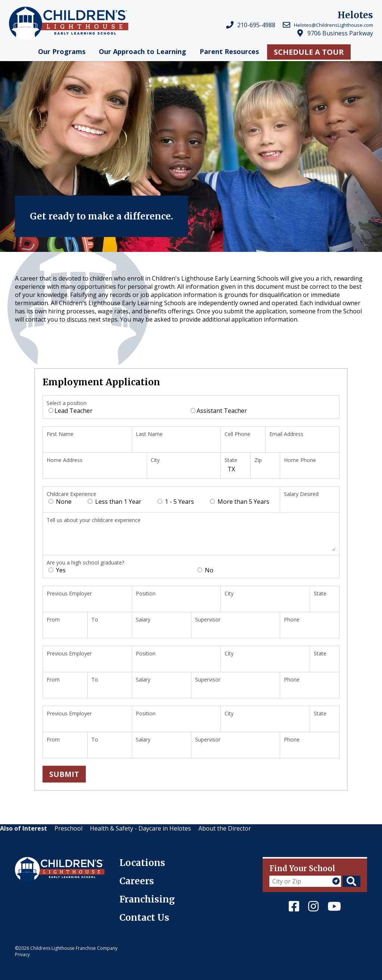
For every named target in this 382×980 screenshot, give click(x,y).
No (205, 570)
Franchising (147, 899)
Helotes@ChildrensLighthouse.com (334, 25)
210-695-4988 (256, 25)
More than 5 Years (240, 502)
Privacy (22, 954)
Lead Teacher (71, 411)
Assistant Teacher (219, 411)
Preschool (68, 828)
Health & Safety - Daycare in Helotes (140, 828)
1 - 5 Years (176, 502)
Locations (142, 863)
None (60, 502)
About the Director (225, 828)
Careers (137, 881)
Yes (57, 570)
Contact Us (144, 918)
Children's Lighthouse (46, 861)
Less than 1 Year (115, 502)
